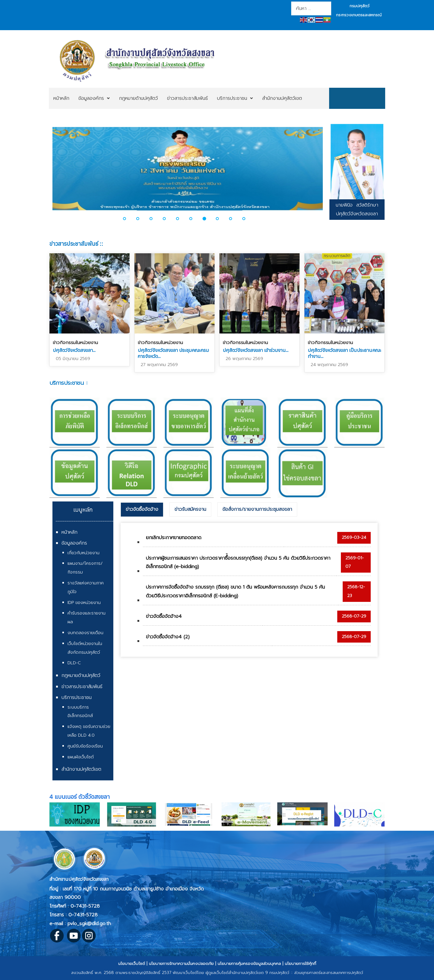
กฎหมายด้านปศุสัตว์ (81, 675)
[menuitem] (61, 98)
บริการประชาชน (77, 697)
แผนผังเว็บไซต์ (81, 757)
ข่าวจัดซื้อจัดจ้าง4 (164, 616)
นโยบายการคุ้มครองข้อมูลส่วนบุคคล (249, 964)
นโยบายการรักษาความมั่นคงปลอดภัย (181, 964)
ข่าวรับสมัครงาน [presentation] (190, 509)
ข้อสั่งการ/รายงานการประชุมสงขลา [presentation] (257, 509)
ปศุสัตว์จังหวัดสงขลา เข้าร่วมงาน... (256, 350)
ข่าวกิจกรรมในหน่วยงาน (75, 343)
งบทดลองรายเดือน (85, 633)
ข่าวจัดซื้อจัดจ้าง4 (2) (168, 637)
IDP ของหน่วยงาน (84, 603)
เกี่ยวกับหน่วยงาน (83, 553)
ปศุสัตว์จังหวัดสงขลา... (74, 350)
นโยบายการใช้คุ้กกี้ (300, 964)
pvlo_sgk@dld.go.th (89, 924)
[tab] (142, 510)
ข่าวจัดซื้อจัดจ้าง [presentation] (142, 509)
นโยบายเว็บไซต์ (132, 964)
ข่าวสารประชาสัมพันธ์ (82, 687)
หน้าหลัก (69, 532)
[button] (128, 219)
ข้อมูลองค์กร (74, 543)
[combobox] (311, 8)
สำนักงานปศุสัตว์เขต (81, 769)
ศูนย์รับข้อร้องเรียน (85, 746)
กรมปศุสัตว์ (360, 6)
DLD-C (74, 663)
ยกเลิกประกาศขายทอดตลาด (174, 538)
